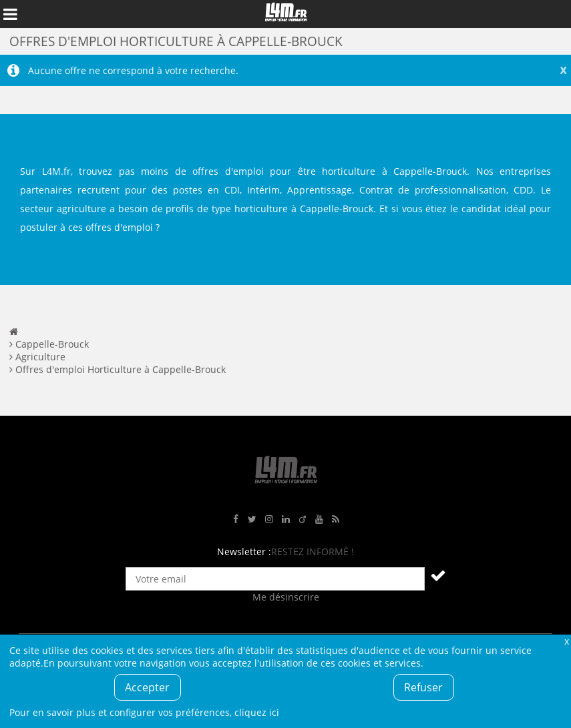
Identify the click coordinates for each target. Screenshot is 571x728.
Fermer (566, 641)
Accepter (147, 687)
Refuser (423, 687)
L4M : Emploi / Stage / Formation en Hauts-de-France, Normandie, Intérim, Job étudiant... (286, 14)
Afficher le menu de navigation (10, 14)
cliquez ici (257, 712)
